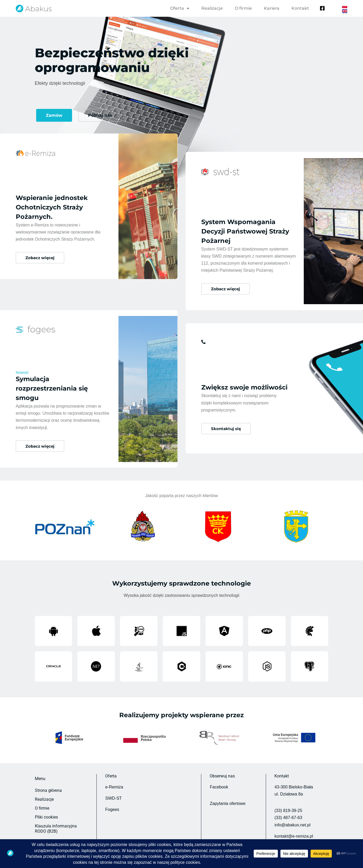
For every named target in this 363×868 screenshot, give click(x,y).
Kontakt (300, 8)
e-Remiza (114, 779)
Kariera (272, 8)
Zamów (54, 115)
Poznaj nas (100, 115)
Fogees (112, 801)
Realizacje (212, 8)
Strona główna (48, 782)
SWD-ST (113, 790)
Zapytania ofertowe (227, 795)
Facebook (219, 779)
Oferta (180, 8)
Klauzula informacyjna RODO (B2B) (56, 820)
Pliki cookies (46, 809)
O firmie (243, 8)
